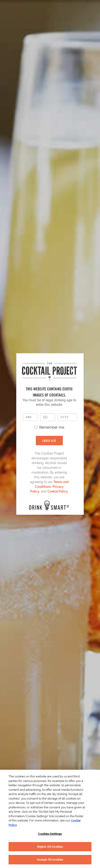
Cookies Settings (50, 834)
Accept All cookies (50, 860)
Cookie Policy (58, 491)
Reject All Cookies (50, 847)
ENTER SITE (49, 440)
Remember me (52, 427)
